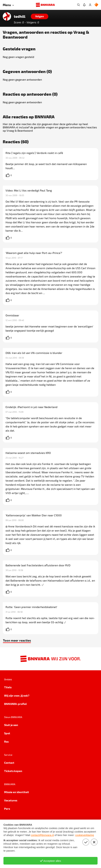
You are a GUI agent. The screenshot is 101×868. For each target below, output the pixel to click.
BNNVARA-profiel (15, 704)
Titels (8, 687)
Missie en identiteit (17, 792)
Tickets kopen (13, 771)
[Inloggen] (90, 5)
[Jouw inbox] (84, 5)
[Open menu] (8, 5)
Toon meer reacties (17, 640)
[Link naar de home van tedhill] (7, 16)
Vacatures (11, 800)
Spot (7, 733)
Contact (9, 763)
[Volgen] (40, 16)
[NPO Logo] (96, 5)
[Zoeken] (78, 5)
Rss (6, 741)
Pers (7, 809)
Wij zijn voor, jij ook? (17, 695)
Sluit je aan (11, 725)
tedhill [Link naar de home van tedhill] (20, 16)
